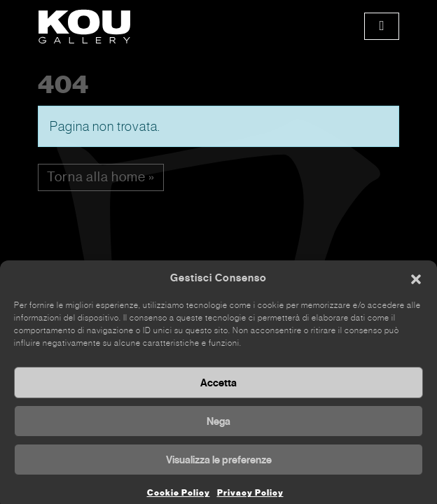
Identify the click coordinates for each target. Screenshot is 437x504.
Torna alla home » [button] (101, 177)
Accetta (218, 389)
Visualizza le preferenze (219, 466)
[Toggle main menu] (382, 26)
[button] (416, 285)
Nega (218, 428)
